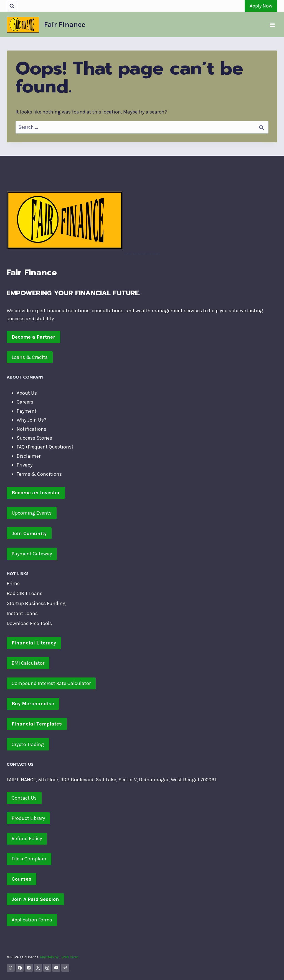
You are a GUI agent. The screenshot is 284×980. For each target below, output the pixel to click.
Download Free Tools (29, 623)
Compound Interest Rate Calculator (51, 683)
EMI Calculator (28, 663)
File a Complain (29, 859)
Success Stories (34, 438)
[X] (38, 968)
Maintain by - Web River (59, 957)
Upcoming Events (32, 513)
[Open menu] (272, 25)
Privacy (25, 465)
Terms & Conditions (39, 474)
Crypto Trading (28, 744)
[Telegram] (65, 968)
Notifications (31, 429)
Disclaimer (29, 456)
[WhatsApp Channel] (11, 968)
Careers (25, 402)
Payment (27, 411)
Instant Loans (22, 613)
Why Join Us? (31, 420)
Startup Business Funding (36, 603)
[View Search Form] (12, 6)
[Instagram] (47, 968)
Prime (13, 583)
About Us (27, 393)
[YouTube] (56, 968)
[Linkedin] (29, 968)
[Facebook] (20, 968)
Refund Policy (27, 838)
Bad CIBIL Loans (25, 593)
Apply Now (261, 6)
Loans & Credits (30, 357)
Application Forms (32, 920)
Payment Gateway (32, 554)
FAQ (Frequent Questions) (45, 447)
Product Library (28, 818)
